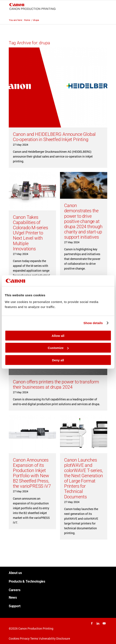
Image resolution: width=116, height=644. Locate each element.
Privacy (25, 638)
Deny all (58, 360)
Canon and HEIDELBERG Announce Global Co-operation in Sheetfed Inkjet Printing (54, 137)
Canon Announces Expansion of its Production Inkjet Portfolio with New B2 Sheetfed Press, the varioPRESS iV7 (32, 473)
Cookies (14, 638)
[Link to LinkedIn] (98, 623)
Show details (93, 323)
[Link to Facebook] (92, 623)
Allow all (58, 335)
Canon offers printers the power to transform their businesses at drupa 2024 (56, 384)
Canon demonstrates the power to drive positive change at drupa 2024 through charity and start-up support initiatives (83, 221)
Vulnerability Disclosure (54, 638)
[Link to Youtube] (104, 623)
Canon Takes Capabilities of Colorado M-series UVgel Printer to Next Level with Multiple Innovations (31, 233)
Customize (58, 348)
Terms (34, 638)
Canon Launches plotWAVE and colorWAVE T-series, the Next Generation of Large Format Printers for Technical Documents (84, 478)
